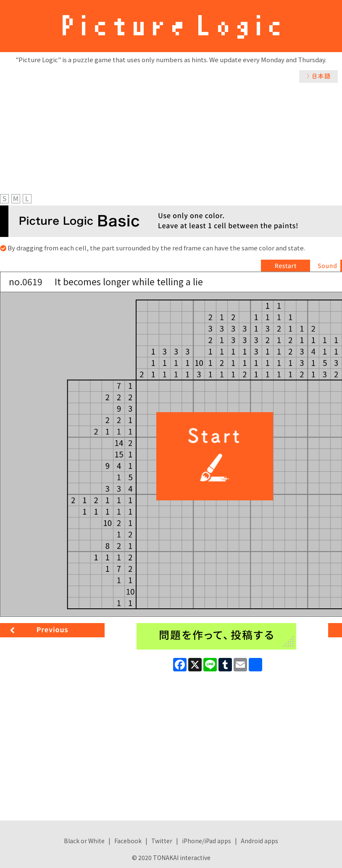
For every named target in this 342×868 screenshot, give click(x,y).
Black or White (84, 841)
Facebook (128, 841)
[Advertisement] (171, 146)
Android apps (259, 841)
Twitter (162, 841)
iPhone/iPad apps (207, 841)
